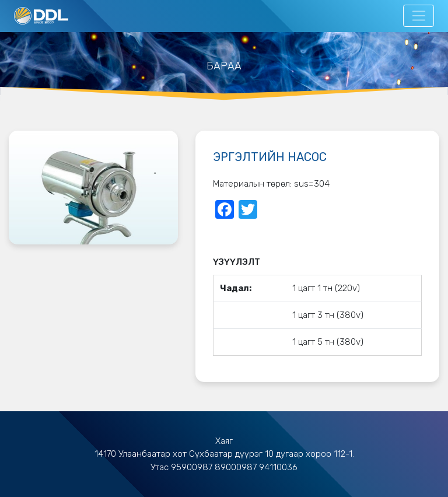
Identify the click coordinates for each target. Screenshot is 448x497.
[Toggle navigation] (419, 16)
